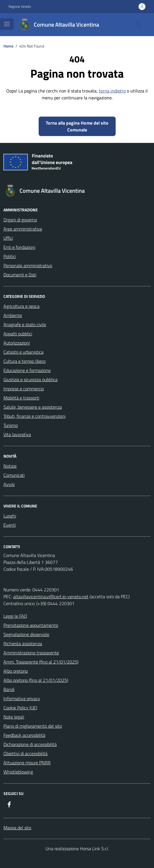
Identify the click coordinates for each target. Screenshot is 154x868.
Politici (10, 256)
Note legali (14, 717)
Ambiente (13, 315)
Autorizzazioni (17, 343)
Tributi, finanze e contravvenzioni (34, 416)
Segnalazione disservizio (26, 634)
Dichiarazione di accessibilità (30, 744)
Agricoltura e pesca (21, 306)
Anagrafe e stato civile (25, 324)
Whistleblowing (18, 772)
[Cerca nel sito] (139, 25)
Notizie (10, 466)
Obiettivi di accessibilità (25, 753)
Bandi (9, 689)
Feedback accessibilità (24, 735)
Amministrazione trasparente (31, 653)
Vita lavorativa (17, 434)
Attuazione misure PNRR (27, 763)
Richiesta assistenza (23, 643)
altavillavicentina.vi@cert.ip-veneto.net (51, 597)
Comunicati (14, 475)
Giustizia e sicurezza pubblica (30, 379)
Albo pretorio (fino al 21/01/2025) (36, 680)
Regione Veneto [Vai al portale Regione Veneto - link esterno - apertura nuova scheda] (20, 7)
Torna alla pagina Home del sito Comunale (77, 126)
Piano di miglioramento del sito (33, 726)
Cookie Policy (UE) (20, 708)
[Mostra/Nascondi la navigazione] (7, 24)
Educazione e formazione (27, 370)
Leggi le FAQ (15, 616)
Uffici (8, 238)
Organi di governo (20, 220)
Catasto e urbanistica (23, 352)
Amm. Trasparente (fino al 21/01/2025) (41, 662)
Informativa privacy (22, 698)
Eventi (10, 525)
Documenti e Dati (20, 275)
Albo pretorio (16, 671)
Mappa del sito (17, 828)
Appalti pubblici (18, 334)
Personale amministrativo (28, 265)
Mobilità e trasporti (21, 398)
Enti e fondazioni (19, 247)
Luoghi (10, 516)
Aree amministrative (23, 229)
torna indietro (112, 91)
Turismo (11, 425)
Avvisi (9, 484)
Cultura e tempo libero (24, 361)
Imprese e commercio (24, 389)
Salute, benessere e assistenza (33, 407)
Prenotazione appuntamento (31, 625)
